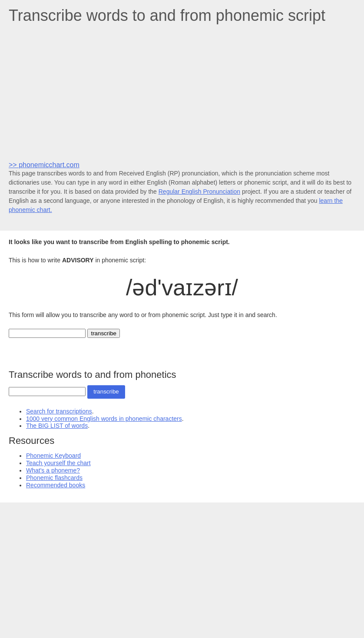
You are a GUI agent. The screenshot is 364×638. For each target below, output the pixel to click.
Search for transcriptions (59, 411)
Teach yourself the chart (58, 463)
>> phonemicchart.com (44, 165)
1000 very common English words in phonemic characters (104, 419)
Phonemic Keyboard (53, 456)
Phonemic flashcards (54, 478)
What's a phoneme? (53, 470)
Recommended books (56, 485)
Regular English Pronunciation (199, 192)
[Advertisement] (182, 92)
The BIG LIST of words (57, 426)
